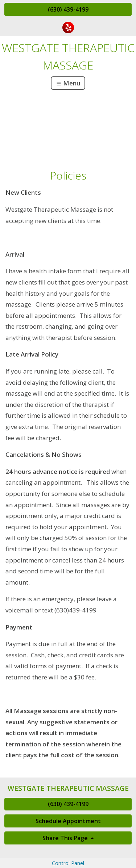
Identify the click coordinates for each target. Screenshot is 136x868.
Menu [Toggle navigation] (68, 83)
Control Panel (68, 863)
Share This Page (66, 838)
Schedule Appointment (68, 821)
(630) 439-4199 (68, 9)
